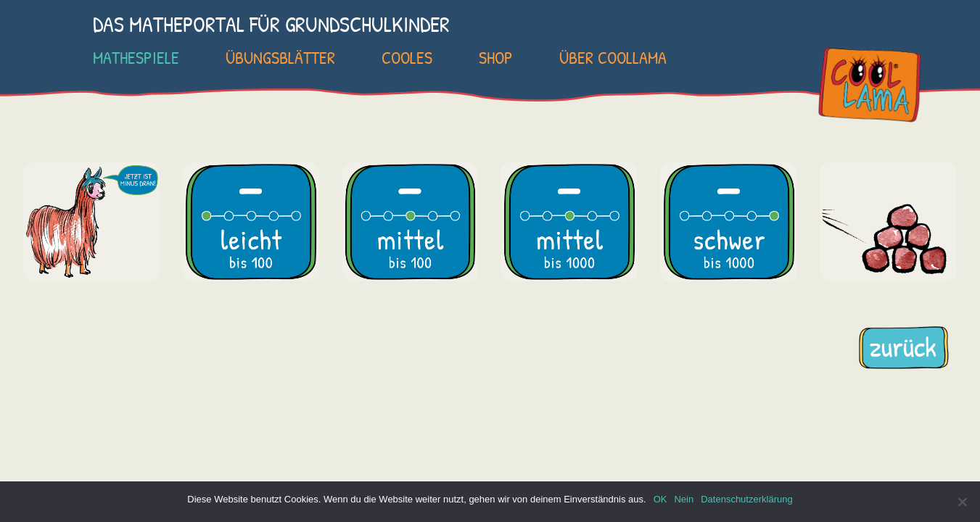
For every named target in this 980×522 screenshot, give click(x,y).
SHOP (496, 57)
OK (660, 499)
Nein (684, 499)
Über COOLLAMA (613, 57)
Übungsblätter (280, 57)
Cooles (407, 57)
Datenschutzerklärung (746, 499)
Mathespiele (136, 57)
